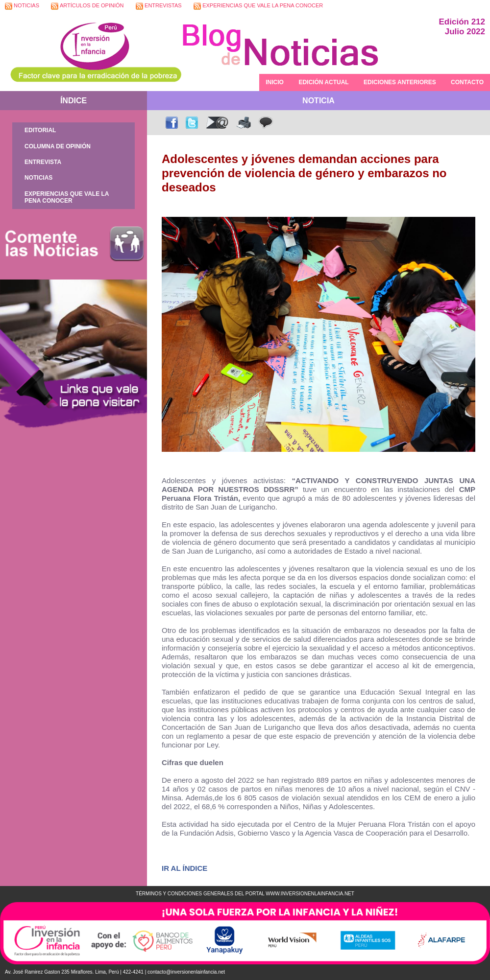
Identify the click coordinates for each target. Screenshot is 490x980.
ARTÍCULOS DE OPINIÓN (87, 6)
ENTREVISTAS (159, 6)
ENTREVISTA (43, 162)
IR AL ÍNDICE (184, 868)
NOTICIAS (22, 6)
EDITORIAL (40, 130)
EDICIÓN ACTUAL (323, 82)
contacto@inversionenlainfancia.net (186, 972)
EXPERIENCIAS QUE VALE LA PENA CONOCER (258, 6)
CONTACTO (467, 82)
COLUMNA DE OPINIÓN (58, 146)
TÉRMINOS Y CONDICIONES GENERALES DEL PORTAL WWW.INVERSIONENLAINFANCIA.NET (245, 894)
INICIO (275, 82)
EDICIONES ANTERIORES (400, 82)
